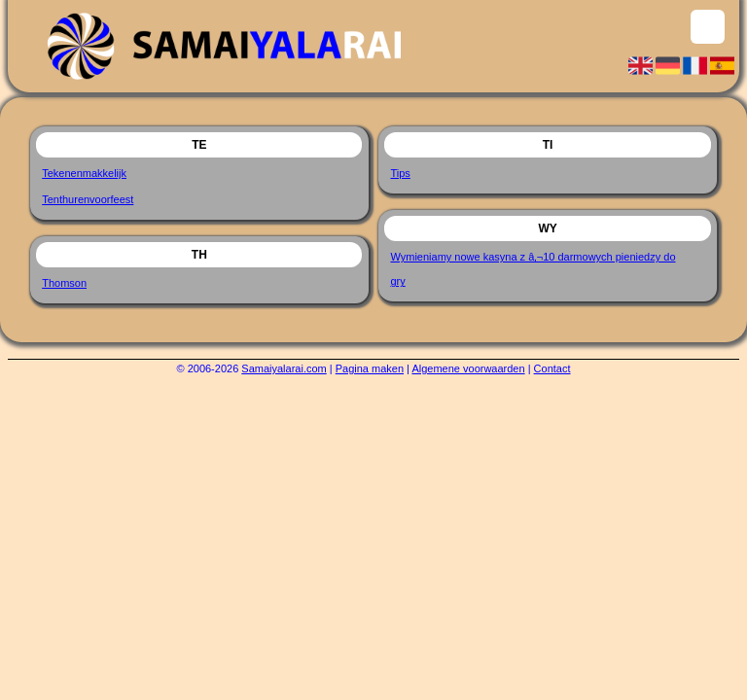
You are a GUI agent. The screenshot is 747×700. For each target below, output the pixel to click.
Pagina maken (370, 368)
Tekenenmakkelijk (84, 173)
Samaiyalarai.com (284, 368)
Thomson (64, 283)
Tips (400, 173)
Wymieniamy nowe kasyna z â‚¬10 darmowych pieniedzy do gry (533, 269)
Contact (552, 368)
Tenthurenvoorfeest (88, 199)
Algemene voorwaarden (468, 368)
